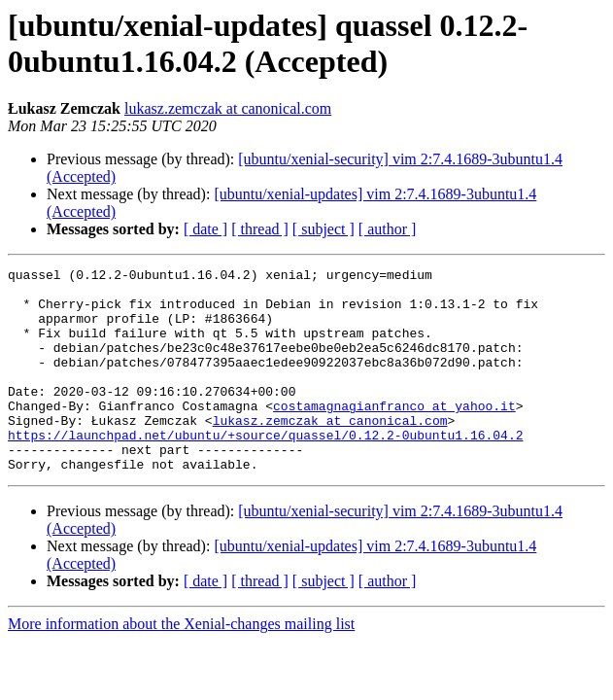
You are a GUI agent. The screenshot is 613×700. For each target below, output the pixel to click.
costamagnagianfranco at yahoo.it (394, 435)
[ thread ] (260, 229)
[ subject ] (324, 229)
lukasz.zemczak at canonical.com (228, 108)
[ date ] (205, 229)
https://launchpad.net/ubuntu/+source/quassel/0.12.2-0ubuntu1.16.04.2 (265, 470)
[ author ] (388, 229)
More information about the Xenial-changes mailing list (181, 665)
